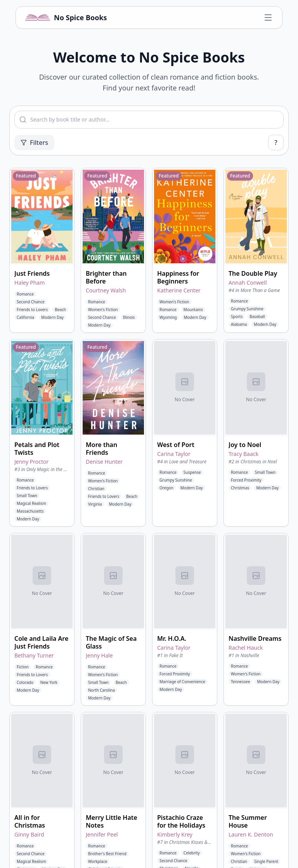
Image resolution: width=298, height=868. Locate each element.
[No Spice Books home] (66, 17)
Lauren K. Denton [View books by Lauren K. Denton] (251, 834)
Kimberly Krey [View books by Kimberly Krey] (175, 834)
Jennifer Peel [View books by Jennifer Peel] (102, 834)
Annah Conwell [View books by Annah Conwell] (248, 283)
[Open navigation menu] (268, 17)
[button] (42, 250)
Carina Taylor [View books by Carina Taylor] (174, 454)
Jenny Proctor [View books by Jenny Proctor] (31, 462)
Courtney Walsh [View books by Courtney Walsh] (106, 290)
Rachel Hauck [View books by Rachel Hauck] (246, 648)
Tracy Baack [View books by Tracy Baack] (243, 454)
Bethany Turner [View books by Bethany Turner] (34, 655)
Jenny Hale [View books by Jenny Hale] (99, 655)
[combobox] (149, 120)
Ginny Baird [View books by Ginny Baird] (29, 834)
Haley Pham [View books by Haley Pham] (29, 283)
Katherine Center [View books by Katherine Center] (179, 290)
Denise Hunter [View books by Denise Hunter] (104, 462)
